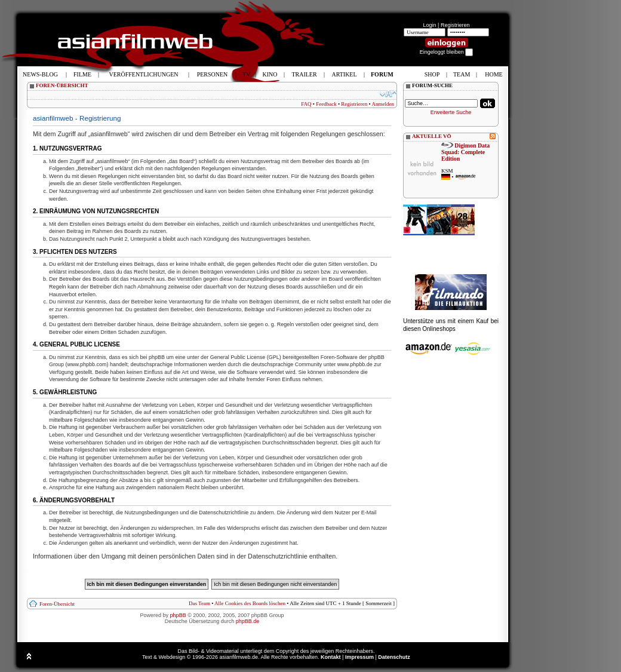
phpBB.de (248, 621)
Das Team (199, 603)
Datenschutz (394, 657)
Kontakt (331, 657)
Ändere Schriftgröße (388, 94)
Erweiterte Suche (451, 112)
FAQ (306, 104)
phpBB (178, 615)
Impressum (359, 657)
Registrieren (455, 25)
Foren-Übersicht (57, 604)
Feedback (326, 104)
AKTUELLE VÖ (432, 136)
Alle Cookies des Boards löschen (250, 603)
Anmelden (383, 104)
